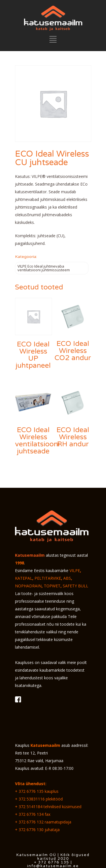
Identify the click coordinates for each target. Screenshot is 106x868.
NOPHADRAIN (28, 586)
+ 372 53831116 (30, 799)
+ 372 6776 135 (29, 791)
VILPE (75, 570)
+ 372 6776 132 (29, 822)
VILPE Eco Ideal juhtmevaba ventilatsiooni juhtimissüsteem (44, 268)
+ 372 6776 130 (29, 830)
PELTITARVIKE (48, 578)
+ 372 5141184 (29, 807)
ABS (67, 578)
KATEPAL (24, 578)
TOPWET (52, 586)
